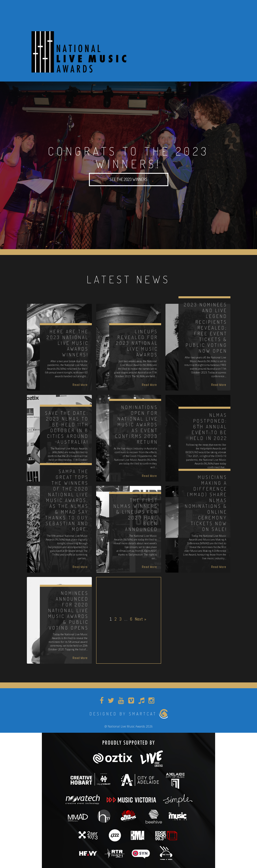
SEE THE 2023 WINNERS (128, 179)
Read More (80, 385)
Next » (141, 619)
